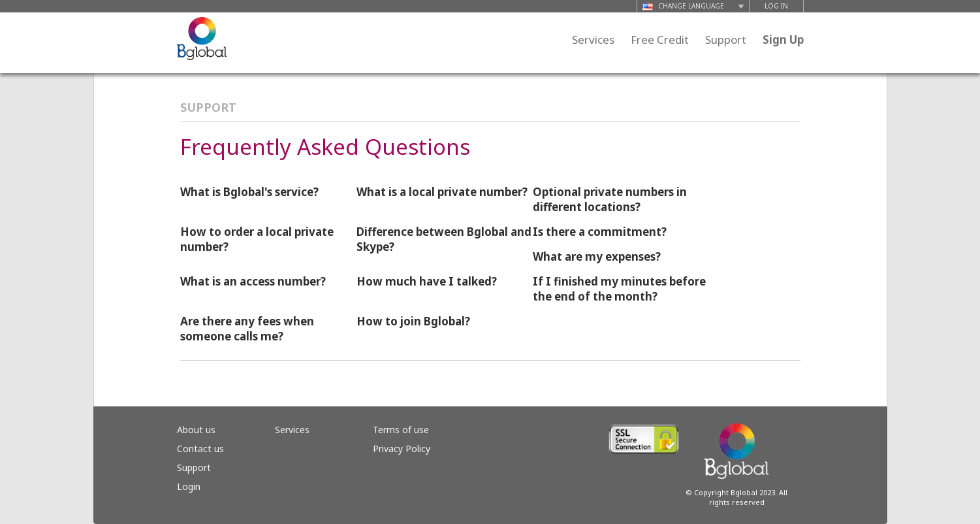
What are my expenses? (597, 256)
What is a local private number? (442, 192)
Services (593, 40)
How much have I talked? (427, 281)
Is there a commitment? (600, 232)
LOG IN (776, 6)
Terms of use (401, 430)
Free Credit (660, 40)
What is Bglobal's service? (249, 192)
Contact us (200, 449)
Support (726, 40)
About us (196, 430)
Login (189, 486)
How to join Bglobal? (413, 321)
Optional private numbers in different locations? (610, 199)
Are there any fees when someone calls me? (247, 329)
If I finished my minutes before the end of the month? (619, 289)
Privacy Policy (402, 449)
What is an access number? (253, 281)
